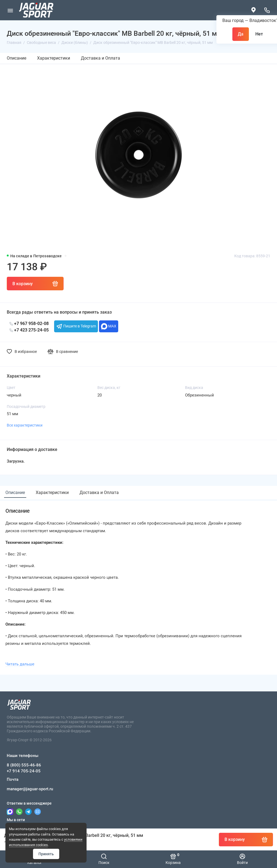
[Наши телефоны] (267, 10)
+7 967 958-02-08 (29, 324)
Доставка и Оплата (100, 58)
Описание (17, 58)
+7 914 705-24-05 (24, 771)
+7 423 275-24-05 (29, 330)
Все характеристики (25, 425)
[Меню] (10, 10)
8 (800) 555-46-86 (24, 765)
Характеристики (54, 58)
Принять (46, 854)
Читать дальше (20, 664)
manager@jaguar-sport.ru (30, 789)
